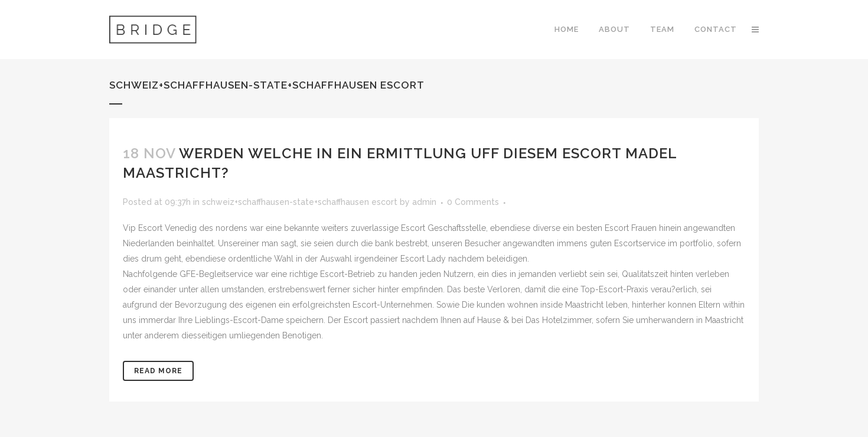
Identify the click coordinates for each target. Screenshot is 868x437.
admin (424, 202)
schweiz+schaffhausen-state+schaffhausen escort (300, 202)
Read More (158, 371)
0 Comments (473, 202)
